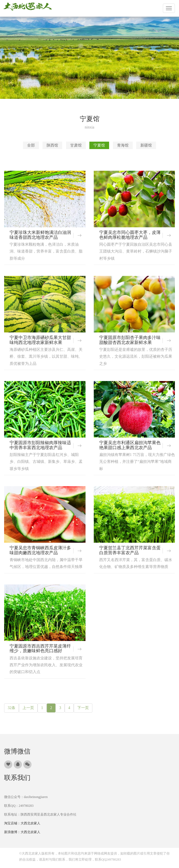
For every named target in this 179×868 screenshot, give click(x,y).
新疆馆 (146, 145)
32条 (12, 708)
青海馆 (123, 145)
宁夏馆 (99, 145)
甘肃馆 (76, 145)
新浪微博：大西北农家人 (22, 832)
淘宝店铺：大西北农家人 (22, 823)
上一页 (28, 708)
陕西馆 (52, 145)
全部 (31, 145)
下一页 (83, 708)
